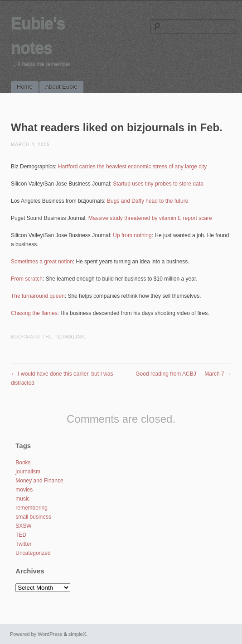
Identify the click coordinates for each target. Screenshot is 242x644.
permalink (70, 337)
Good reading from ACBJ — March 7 (183, 374)
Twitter (23, 544)
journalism (28, 472)
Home (25, 87)
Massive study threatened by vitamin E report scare (150, 218)
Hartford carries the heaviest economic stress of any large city (132, 167)
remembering (31, 508)
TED (21, 535)
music (22, 499)
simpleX (77, 634)
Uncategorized (33, 553)
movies (24, 490)
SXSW (23, 526)
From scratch (27, 279)
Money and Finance (39, 481)
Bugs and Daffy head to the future (148, 201)
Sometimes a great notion (42, 262)
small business (33, 517)
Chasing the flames (34, 313)
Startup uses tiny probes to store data (158, 184)
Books (23, 463)
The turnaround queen (38, 296)
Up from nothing (132, 235)
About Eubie (61, 87)
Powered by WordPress (36, 634)
